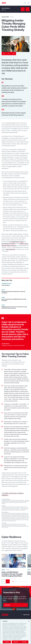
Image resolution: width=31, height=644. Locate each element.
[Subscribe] (15, 605)
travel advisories (10, 249)
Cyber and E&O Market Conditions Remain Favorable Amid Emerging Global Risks (12, 574)
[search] (25, 3)
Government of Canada (8, 244)
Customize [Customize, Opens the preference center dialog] (7, 642)
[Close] (29, 621)
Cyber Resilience (6, 6)
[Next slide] (8, 581)
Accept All (24, 642)
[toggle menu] (29, 3)
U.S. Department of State (17, 242)
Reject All (16, 642)
